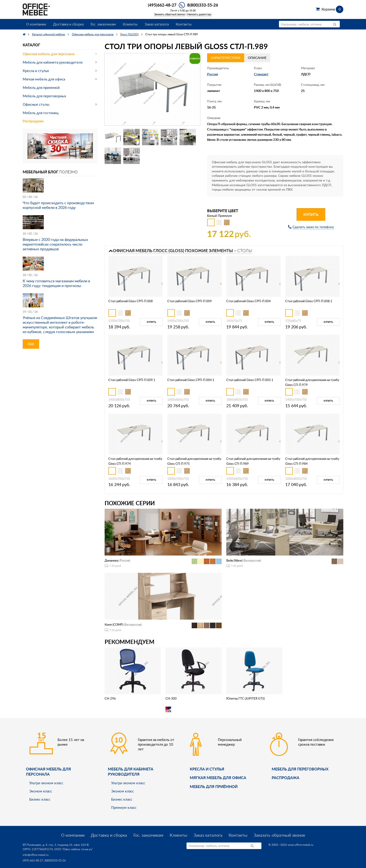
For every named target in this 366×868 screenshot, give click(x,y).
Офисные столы (36, 104)
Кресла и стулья (36, 71)
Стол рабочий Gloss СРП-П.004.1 (191, 380)
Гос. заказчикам (103, 24)
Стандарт (261, 74)
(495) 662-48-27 (33, 860)
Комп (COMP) (114, 625)
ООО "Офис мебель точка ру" (74, 849)
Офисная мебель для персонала (49, 54)
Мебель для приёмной (214, 786)
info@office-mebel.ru (36, 855)
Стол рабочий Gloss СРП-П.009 (190, 301)
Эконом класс (41, 791)
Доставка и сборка (68, 24)
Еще (31, 344)
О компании (36, 24)
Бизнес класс (40, 799)
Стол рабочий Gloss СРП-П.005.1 (250, 380)
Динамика (112, 560)
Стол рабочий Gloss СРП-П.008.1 (309, 301)
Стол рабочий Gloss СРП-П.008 (131, 301)
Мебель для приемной (41, 87)
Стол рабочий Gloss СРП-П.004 (249, 301)
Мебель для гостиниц (41, 113)
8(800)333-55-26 (203, 5)
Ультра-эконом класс (46, 783)
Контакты (184, 24)
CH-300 (171, 698)
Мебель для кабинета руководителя (53, 62)
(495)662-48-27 (162, 5)
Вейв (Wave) (234, 560)
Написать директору (199, 14)
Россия (212, 74)
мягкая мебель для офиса (218, 778)
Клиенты (130, 24)
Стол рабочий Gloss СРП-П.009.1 (132, 380)
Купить (311, 214)
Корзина (332, 9)
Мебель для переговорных (44, 96)
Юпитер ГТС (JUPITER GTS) (245, 698)
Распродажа (33, 121)
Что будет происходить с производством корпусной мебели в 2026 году (58, 205)
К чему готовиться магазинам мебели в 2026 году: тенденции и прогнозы (56, 283)
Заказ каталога (157, 24)
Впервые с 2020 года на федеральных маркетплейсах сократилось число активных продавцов (55, 244)
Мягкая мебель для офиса (44, 79)
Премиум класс (124, 807)
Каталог (31, 45)
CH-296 (110, 698)
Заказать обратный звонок (170, 14)
